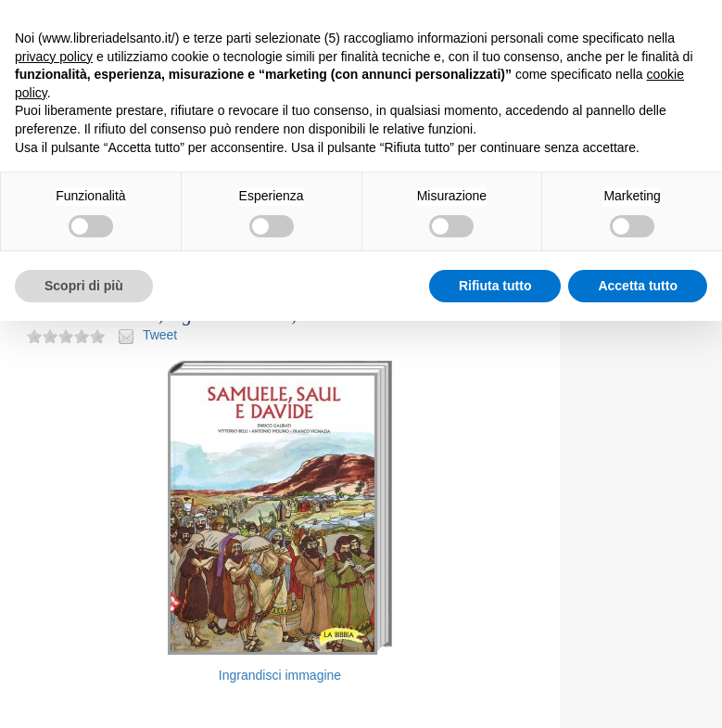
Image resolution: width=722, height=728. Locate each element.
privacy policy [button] (54, 57)
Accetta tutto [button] (638, 286)
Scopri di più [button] (84, 286)
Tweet (160, 335)
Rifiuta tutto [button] (495, 286)
